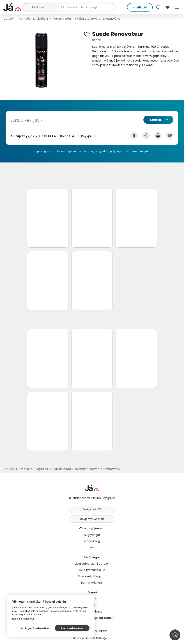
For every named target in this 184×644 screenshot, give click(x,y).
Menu (177, 7)
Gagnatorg (92, 541)
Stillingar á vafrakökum (35, 628)
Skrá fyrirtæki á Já (92, 570)
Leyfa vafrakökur (72, 628)
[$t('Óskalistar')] (158, 7)
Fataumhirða (62, 19)
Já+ (92, 547)
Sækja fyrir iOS (92, 509)
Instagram (101, 631)
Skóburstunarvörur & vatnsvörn (97, 19)
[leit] (86, 7)
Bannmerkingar (92, 583)
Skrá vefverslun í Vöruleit (92, 564)
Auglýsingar (92, 535)
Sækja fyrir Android (92, 519)
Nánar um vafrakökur (23, 619)
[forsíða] (12, 7)
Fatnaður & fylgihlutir (34, 19)
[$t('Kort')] (167, 7)
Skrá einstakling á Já (92, 576)
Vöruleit (9, 19)
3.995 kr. (156, 120)
